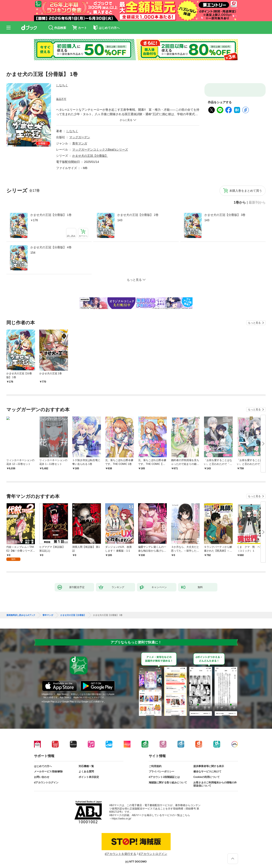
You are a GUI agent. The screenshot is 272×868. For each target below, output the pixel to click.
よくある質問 (86, 768)
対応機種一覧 (86, 763)
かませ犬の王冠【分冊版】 (90, 156)
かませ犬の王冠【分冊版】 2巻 (138, 215)
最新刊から (257, 203)
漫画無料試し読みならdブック (21, 612)
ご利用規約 (155, 763)
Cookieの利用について (207, 774)
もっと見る (254, 323)
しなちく (62, 85)
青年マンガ (80, 143)
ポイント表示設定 (89, 774)
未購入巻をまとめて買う (246, 191)
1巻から (240, 203)
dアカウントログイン (46, 779)
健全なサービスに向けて (207, 768)
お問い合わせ (42, 774)
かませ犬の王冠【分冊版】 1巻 (51, 215)
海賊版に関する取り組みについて (168, 779)
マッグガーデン (80, 137)
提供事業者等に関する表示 (209, 763)
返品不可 (61, 99)
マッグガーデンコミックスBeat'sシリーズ (100, 150)
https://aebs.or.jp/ (121, 815)
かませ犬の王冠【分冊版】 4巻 (51, 247)
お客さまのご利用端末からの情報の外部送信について (215, 781)
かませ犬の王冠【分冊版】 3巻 (225, 215)
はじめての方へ (43, 763)
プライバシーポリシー (161, 768)
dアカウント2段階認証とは (164, 774)
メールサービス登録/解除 (48, 768)
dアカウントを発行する (120, 850)
